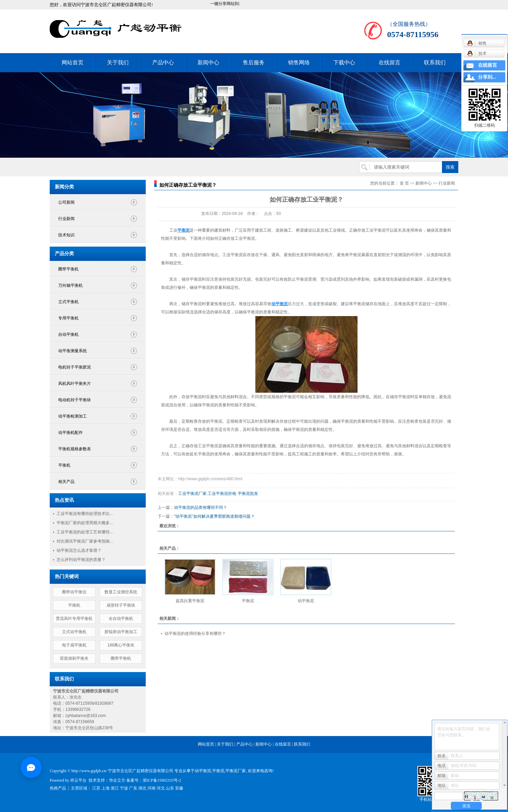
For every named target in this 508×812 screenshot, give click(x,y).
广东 (133, 788)
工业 (173, 230)
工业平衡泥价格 (222, 494)
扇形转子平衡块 (121, 605)
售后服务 (254, 63)
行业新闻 (66, 219)
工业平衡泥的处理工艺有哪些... (85, 532)
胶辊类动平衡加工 (121, 632)
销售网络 (299, 63)
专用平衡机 (68, 318)
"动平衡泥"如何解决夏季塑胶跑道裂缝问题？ (214, 516)
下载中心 (344, 63)
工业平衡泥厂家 (192, 494)
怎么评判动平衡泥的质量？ (81, 560)
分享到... (487, 77)
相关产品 (66, 482)
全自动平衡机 (121, 619)
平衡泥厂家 (236, 771)
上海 (106, 788)
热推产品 (58, 788)
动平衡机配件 (70, 433)
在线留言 (390, 63)
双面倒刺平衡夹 (74, 658)
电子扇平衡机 (74, 645)
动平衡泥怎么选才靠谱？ (79, 550)
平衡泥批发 (248, 494)
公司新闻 (66, 202)
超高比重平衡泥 (190, 601)
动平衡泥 (306, 601)
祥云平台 (78, 780)
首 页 (404, 183)
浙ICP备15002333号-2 (162, 780)
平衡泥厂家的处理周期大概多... (85, 523)
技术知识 (66, 235)
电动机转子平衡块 (75, 400)
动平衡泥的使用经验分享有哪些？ (195, 634)
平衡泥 (248, 601)
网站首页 (73, 63)
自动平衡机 (68, 334)
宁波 (124, 788)
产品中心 (163, 63)
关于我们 (118, 63)
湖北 (142, 788)
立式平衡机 (68, 302)
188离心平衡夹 (121, 645)
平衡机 (64, 465)
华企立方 (117, 780)
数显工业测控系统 (121, 592)
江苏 (96, 788)
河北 (161, 788)
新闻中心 (208, 63)
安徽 (179, 788)
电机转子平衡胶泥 (75, 367)
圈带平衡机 (68, 269)
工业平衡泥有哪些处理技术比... (85, 514)
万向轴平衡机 (70, 285)
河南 (152, 788)
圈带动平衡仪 (74, 592)
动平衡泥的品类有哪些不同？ (201, 507)
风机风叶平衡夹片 (75, 384)
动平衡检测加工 (73, 416)
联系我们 (435, 63)
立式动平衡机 (74, 632)
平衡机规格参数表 (75, 449)
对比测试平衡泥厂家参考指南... (85, 541)
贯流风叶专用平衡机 (74, 619)
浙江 (115, 788)
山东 (170, 788)
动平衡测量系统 (73, 351)
